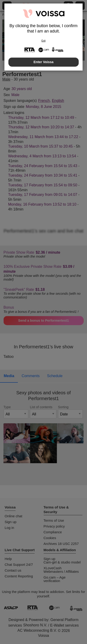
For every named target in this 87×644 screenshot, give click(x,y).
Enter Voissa (43, 62)
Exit (43, 41)
